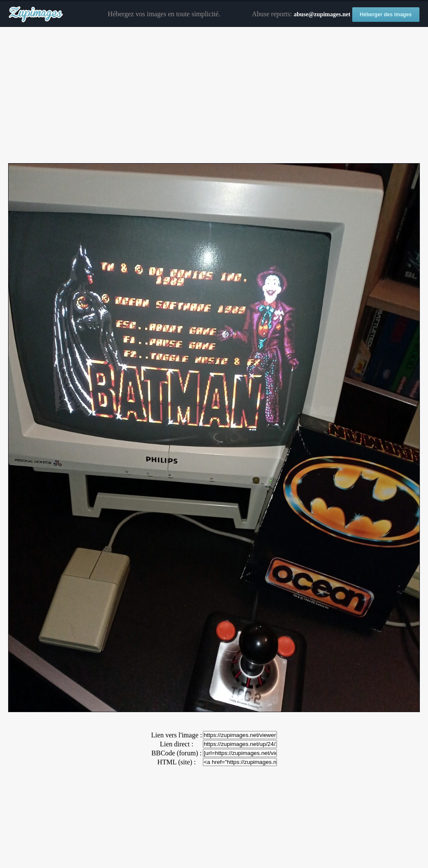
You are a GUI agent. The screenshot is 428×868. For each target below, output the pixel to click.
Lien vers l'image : (177, 735)
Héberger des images (386, 15)
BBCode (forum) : (177, 753)
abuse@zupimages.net (322, 14)
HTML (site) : (176, 762)
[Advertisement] (214, 95)
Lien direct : (176, 744)
